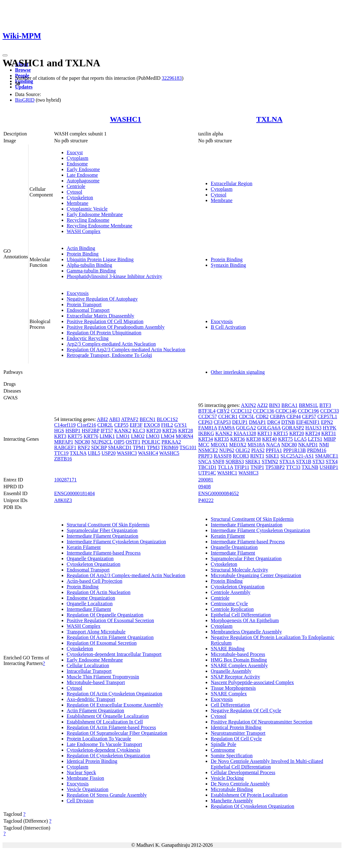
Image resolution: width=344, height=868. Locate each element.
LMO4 (168, 436)
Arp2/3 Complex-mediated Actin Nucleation (111, 344)
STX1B (303, 462)
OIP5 (119, 442)
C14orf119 (65, 425)
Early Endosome (83, 169)
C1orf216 (87, 425)
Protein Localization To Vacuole (99, 739)
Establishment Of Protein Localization (249, 795)
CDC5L (247, 416)
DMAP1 (257, 422)
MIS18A (256, 445)
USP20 (108, 453)
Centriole (76, 186)
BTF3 (325, 405)
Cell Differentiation (230, 705)
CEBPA (277, 416)
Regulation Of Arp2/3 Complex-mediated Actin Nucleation (126, 350)
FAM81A (208, 428)
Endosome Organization (91, 598)
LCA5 (300, 439)
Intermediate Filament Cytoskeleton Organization (116, 542)
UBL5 (94, 453)
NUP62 (227, 450)
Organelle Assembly (231, 671)
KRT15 (281, 433)
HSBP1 (73, 431)
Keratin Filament (84, 547)
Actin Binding (81, 248)
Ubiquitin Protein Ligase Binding (100, 259)
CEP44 (293, 416)
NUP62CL (102, 442)
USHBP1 (329, 467)
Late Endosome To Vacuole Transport (104, 744)
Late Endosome (82, 175)
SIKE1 (273, 456)
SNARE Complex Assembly (239, 665)
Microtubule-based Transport (96, 682)
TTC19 (61, 453)
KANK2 (123, 431)
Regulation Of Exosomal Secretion (102, 643)
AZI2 (262, 405)
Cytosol (74, 192)
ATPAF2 (130, 419)
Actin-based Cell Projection (95, 581)
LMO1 (123, 436)
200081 (206, 480)
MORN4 (184, 436)
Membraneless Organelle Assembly (246, 632)
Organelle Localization (90, 604)
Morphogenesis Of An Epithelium (245, 620)
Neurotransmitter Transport (238, 733)
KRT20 (154, 431)
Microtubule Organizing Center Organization (256, 575)
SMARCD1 (120, 447)
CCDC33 (330, 411)
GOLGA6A (269, 428)
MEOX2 (238, 445)
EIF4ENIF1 (308, 422)
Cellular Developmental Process (243, 772)
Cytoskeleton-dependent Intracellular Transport (114, 654)
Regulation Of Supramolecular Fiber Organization (117, 733)
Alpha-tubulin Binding (89, 265)
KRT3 (60, 436)
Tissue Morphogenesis (233, 688)
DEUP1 (240, 422)
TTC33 (293, 467)
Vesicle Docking (227, 778)
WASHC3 (127, 453)
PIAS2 (258, 450)
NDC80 (82, 442)
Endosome (77, 164)
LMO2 (138, 436)
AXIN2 (249, 405)
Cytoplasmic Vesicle (87, 209)
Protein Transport (84, 305)
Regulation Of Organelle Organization (105, 615)
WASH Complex (84, 231)
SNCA (205, 462)
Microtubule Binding (232, 789)
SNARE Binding (228, 649)
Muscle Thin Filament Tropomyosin (103, 677)
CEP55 (121, 425)
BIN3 (275, 405)
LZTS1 (315, 439)
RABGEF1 (65, 447)
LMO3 (153, 436)
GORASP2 (293, 428)
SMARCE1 (327, 456)
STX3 (318, 462)
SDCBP (99, 447)
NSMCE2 (208, 450)
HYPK (330, 428)
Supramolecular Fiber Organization (102, 530)
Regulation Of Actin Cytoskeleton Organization (114, 694)
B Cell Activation (228, 327)
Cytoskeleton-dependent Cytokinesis (103, 750)
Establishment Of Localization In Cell (105, 722)
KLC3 (139, 431)
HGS (59, 431)
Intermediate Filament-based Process (104, 553)
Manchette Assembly (232, 801)
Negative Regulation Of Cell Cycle (246, 711)
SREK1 (253, 462)
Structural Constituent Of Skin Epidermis (108, 525)
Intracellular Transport (89, 671)
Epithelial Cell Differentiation (241, 615)
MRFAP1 (64, 442)
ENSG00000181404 (74, 493)
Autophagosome (83, 181)
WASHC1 (126, 119)
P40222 (206, 500)
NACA (273, 445)
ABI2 (102, 419)
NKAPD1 (308, 445)
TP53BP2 (275, 467)
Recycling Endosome (88, 220)
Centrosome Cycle (229, 604)
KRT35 (221, 439)
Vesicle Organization (87, 789)
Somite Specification (232, 756)
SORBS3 (235, 462)
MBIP (330, 439)
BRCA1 (290, 405)
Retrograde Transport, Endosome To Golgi (109, 355)
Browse (23, 70)
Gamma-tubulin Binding (91, 271)
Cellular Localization (88, 665)
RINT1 (257, 456)
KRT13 (265, 433)
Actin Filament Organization (95, 711)
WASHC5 (169, 453)
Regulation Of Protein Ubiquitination (104, 333)
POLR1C (151, 442)
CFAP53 (222, 422)
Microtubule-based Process (238, 654)
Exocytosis (78, 293)
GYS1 (181, 425)
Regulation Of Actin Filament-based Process (111, 727)
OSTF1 (133, 442)
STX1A (287, 462)
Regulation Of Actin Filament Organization (110, 637)
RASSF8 (223, 456)
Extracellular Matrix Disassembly (100, 316)
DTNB (288, 422)
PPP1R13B (295, 450)
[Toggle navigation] (5, 55)
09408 (204, 487)
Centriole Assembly (231, 592)
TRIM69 (170, 447)
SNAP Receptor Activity (235, 677)
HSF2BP (90, 431)
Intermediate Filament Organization (103, 536)
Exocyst (75, 152)
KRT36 (237, 439)
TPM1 (139, 447)
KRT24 (313, 433)
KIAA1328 (245, 433)
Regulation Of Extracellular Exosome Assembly (115, 705)
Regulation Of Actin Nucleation (99, 592)
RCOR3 (241, 456)
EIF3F (136, 425)
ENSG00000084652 (218, 493)
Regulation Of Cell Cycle (236, 739)
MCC (204, 445)
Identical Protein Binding (92, 761)
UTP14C (207, 473)
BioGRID (25, 100)
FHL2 (167, 425)
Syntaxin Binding (228, 265)
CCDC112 (241, 411)
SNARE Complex (229, 694)
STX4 (332, 462)
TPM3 (153, 447)
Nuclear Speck (81, 772)
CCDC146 (286, 411)
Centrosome (223, 750)
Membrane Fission (85, 778)
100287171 (65, 480)
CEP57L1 (327, 416)
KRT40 (270, 439)
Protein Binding (83, 254)
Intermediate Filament (89, 609)
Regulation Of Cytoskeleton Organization (108, 756)
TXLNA (270, 119)
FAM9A (226, 428)
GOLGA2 (246, 428)
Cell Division (80, 801)
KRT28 (186, 431)
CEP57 (309, 416)
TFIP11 (242, 467)
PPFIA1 (274, 450)
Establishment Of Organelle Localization (108, 716)
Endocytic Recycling (88, 338)
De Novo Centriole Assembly (240, 784)
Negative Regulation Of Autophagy (102, 299)
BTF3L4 (207, 411)
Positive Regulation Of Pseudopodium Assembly (116, 327)
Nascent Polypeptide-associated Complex (252, 682)
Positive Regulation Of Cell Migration (105, 321)
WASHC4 (148, 453)
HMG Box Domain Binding (239, 660)
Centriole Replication (232, 609)
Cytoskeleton (80, 198)
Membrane (77, 203)
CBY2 (223, 411)
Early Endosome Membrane (95, 214)
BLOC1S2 (167, 419)
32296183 (172, 78)
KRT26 (170, 431)
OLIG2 (243, 450)
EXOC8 (152, 425)
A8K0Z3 (63, 500)
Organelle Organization (90, 558)
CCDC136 (264, 411)
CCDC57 (208, 416)
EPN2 (327, 422)
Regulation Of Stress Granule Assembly (107, 795)
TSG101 (188, 447)
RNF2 (84, 447)
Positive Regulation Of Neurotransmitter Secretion (261, 722)
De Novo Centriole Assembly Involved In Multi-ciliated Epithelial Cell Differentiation (267, 764)
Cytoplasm (77, 158)
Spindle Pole (223, 744)
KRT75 (75, 436)
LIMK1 (107, 436)
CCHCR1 (228, 416)
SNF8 (218, 462)
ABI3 (115, 419)
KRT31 (329, 433)
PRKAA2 (171, 442)
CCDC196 (308, 411)
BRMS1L (309, 405)
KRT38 (253, 439)
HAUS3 (313, 428)
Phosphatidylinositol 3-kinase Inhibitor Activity (114, 276)
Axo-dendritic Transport (91, 699)
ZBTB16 (63, 459)
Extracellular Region (231, 183)
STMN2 (270, 462)
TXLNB (310, 467)
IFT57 (107, 431)
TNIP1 (257, 467)
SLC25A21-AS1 (297, 456)
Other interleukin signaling (238, 372)
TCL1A (226, 467)
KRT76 (91, 436)
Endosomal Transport (88, 310)
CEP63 (205, 422)
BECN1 (148, 419)
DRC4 (274, 422)
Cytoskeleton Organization (94, 564)
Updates (24, 87)
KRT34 (205, 439)
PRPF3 (205, 456)
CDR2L (105, 425)
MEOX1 (219, 445)
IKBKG (206, 433)
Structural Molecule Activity (239, 570)
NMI (324, 445)
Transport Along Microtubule (96, 632)
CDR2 (262, 416)
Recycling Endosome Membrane (100, 226)
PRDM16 (317, 450)
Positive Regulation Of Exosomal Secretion (110, 620)
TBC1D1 (207, 467)
